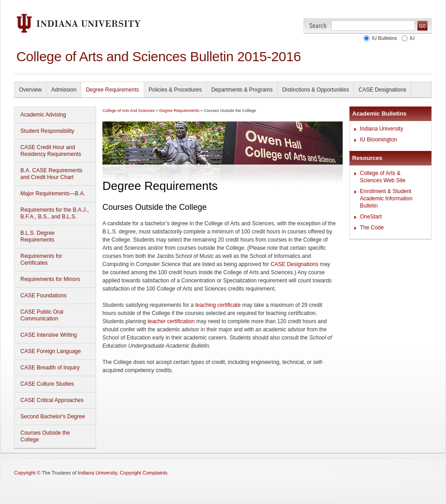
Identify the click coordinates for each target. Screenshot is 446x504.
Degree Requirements (112, 90)
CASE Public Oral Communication (42, 315)
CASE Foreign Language (51, 351)
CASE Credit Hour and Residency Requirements (51, 151)
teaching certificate (218, 305)
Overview (30, 90)
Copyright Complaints (143, 473)
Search (318, 26)
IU (412, 38)
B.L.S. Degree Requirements (37, 236)
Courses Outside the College (45, 436)
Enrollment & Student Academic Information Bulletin (386, 199)
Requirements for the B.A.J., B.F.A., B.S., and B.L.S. (55, 213)
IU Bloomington (378, 140)
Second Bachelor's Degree (53, 417)
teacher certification (171, 321)
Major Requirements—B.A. (53, 194)
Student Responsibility (47, 131)
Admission (64, 90)
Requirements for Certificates (41, 259)
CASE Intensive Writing (49, 335)
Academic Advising (43, 115)
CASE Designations (382, 90)
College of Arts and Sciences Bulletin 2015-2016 (159, 56)
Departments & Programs (242, 90)
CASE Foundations (44, 296)
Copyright (25, 473)
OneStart (371, 217)
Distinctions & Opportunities (316, 90)
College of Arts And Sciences (129, 111)
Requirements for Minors (50, 279)
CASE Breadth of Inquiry (50, 368)
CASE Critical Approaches (52, 400)
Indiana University (381, 129)
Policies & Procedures (175, 90)
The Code (372, 228)
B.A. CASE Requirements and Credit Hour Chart (51, 174)
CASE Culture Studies (47, 384)
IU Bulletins (384, 38)
